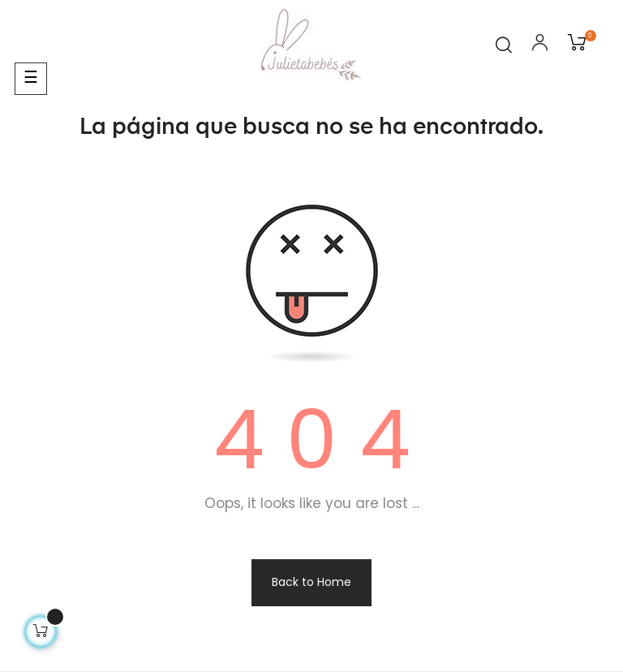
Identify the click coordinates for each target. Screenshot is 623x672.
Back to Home (311, 582)
